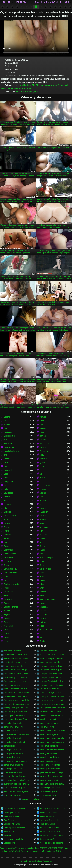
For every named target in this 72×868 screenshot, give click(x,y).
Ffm (41, 531)
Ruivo (6, 531)
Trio (6, 455)
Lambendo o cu (10, 569)
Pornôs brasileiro (11, 820)
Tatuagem (44, 512)
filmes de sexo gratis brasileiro (17, 693)
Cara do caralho (11, 573)
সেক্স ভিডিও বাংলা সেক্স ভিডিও (51, 848)
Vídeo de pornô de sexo (50, 832)
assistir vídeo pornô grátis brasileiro (17, 662)
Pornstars (44, 451)
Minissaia (44, 607)
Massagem (9, 626)
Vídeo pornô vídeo (12, 816)
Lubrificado (9, 561)
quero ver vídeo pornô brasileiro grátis (17, 784)
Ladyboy (43, 622)
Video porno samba (12, 824)
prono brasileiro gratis (13, 772)
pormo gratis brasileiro (13, 727)
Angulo (7, 497)
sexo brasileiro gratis (48, 791)
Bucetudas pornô (47, 839)
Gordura (43, 641)
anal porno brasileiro (48, 651)
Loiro (42, 421)
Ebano (7, 539)
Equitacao (8, 432)
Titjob (42, 634)
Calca (42, 466)
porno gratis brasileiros (13, 753)
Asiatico (7, 504)
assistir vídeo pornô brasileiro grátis (53, 658)
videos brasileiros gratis (27, 92)
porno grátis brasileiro (49, 746)
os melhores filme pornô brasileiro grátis (17, 719)
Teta (42, 424)
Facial (6, 527)
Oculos (43, 611)
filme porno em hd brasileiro (51, 674)
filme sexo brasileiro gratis (51, 689)
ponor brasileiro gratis (13, 723)
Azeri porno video (7, 848)
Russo (7, 588)
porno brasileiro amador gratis (16, 734)
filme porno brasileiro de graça (17, 670)
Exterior (43, 508)
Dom (6, 542)
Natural (43, 493)
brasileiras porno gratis (13, 666)
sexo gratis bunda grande (32, 799)
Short (42, 588)
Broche (7, 417)
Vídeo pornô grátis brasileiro (36, 2)
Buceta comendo (11, 607)
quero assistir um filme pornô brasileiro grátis (17, 776)
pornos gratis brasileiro (13, 769)
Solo (42, 474)
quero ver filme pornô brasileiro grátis (53, 776)
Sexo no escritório (47, 599)
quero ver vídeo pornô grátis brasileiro (53, 784)
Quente (43, 463)
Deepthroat (9, 482)
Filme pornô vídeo (47, 824)
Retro (42, 626)
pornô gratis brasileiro (13, 750)
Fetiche (7, 622)
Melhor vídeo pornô (48, 816)
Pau (14, 88)
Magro (42, 523)
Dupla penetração (11, 584)
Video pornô (9, 835)
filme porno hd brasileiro (14, 685)
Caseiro (7, 523)
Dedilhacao (44, 482)
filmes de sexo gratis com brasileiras (17, 696)
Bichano (40, 85)
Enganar (7, 618)
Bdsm (6, 546)
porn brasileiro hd (47, 727)
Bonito (7, 459)
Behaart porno (49, 851)
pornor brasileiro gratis (49, 761)
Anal (22, 85)
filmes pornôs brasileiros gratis (17, 704)
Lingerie (43, 489)
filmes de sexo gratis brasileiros (53, 693)
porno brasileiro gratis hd (14, 742)
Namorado (44, 527)
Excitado (8, 501)
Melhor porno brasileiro (14, 839)
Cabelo (7, 577)
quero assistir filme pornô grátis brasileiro (53, 772)
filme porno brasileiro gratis (51, 670)
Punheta (43, 535)
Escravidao (9, 550)
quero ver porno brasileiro (50, 780)
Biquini (43, 596)
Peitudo (43, 417)
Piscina (7, 630)
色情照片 (60, 851)
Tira (41, 497)
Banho (42, 637)
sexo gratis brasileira (13, 795)
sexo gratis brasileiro (48, 795)
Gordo (7, 565)
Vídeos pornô (10, 843)
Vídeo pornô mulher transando (52, 809)
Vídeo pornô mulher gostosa (52, 835)
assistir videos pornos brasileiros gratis (53, 662)
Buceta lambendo (11, 451)
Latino (42, 580)
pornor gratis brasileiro (13, 765)
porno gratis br (10, 746)
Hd (41, 470)
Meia (67, 85)
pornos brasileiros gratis (50, 765)
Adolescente (9, 447)
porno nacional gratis (13, 757)
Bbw (6, 596)
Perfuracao (21, 88)
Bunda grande (10, 554)
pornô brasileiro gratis (13, 738)
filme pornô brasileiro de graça (52, 666)
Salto (42, 573)
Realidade (44, 542)
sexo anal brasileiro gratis (15, 788)
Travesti (43, 618)
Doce (42, 504)
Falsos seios (9, 592)
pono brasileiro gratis (48, 719)
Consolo (7, 535)
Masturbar (44, 459)
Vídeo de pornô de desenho (51, 843)
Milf (5, 440)
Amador (43, 501)
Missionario (6, 88)
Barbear (28, 85)
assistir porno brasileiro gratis (52, 655)
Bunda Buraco (46, 630)
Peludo (43, 520)
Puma (6, 603)
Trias (42, 432)
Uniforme (44, 615)
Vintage (43, 603)
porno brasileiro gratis (49, 734)
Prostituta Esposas (48, 558)
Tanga (42, 550)
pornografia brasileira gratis (15, 761)
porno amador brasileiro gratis (52, 731)
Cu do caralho (10, 516)
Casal (42, 565)
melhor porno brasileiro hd (15, 715)
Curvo (42, 546)
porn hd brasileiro (11, 731)
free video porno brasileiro (51, 712)
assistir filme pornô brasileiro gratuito (17, 655)
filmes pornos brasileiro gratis (52, 700)
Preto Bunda (9, 558)
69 (5, 580)
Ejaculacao (9, 493)
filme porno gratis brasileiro (15, 677)
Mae (6, 520)
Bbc (34, 85)
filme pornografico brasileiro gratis (17, 689)
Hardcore (48, 85)
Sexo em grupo (46, 569)
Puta (6, 489)
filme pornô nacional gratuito (52, 685)
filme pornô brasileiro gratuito (16, 674)
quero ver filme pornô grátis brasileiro (17, 780)
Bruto (6, 637)
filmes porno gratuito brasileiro (17, 700)
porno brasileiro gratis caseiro (52, 738)
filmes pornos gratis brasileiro (16, 708)
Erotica (43, 577)
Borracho (8, 444)
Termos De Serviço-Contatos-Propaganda (36, 861)
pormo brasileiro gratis (49, 723)
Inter (55, 85)
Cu (5, 421)
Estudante (8, 599)
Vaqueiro (43, 447)
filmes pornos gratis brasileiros (52, 708)
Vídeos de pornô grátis (49, 828)
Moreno (7, 424)
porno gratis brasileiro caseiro (52, 750)
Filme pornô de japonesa (14, 809)
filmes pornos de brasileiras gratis (53, 704)
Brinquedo (8, 470)
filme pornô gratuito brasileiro (52, 681)
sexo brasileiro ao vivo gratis (16, 791)
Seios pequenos (11, 436)
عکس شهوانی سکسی (34, 851)
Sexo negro (9, 832)
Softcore (7, 512)
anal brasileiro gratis (12, 651)
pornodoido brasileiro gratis (51, 757)
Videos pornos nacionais (14, 813)
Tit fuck (43, 561)
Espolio (43, 440)
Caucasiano (45, 485)
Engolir (7, 615)
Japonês (43, 539)
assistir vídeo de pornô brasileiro (17, 658)
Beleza (43, 478)
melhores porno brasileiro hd (52, 715)
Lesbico (7, 474)
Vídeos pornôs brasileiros (15, 828)
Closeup (43, 516)
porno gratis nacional (48, 753)
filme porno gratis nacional (15, 681)
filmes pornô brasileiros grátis (52, 696)
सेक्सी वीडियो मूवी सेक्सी (16, 851)
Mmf (42, 554)
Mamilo (43, 592)
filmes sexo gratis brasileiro (15, 712)
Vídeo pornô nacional (49, 820)
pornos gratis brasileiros (50, 769)
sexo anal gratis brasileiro (50, 788)
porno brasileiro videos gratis (52, 742)
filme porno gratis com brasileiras (53, 677)
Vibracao (43, 584)
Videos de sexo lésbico (49, 813)
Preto (29, 88)
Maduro (61, 85)
